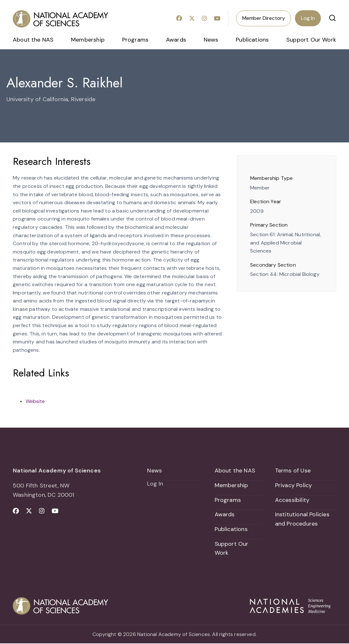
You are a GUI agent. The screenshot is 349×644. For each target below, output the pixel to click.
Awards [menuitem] (176, 40)
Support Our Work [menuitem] (311, 40)
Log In (308, 18)
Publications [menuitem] (252, 40)
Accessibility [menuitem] (292, 500)
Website (35, 401)
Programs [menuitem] (135, 40)
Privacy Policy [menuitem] (294, 485)
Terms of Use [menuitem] (293, 471)
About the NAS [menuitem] (33, 40)
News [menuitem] (211, 40)
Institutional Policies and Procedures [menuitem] (302, 519)
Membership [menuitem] (88, 40)
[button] (332, 18)
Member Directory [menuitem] (264, 18)
